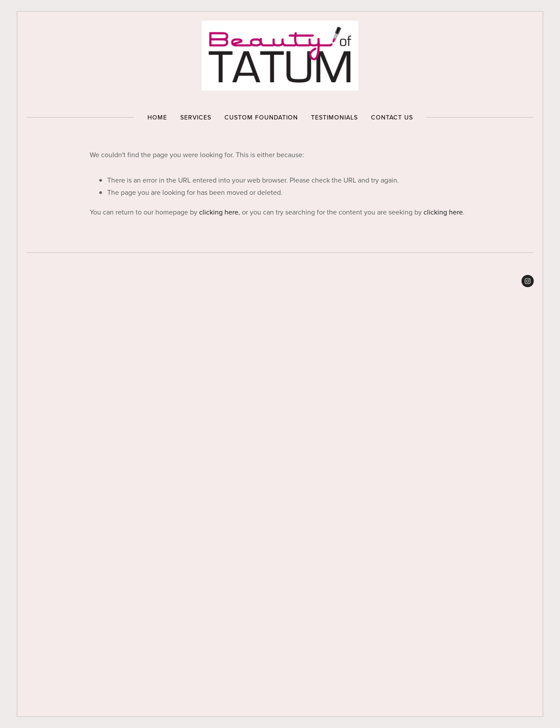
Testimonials (334, 117)
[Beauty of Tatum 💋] (528, 281)
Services (196, 117)
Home (157, 117)
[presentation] (90, 369)
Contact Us (392, 117)
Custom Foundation (261, 117)
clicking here (219, 212)
